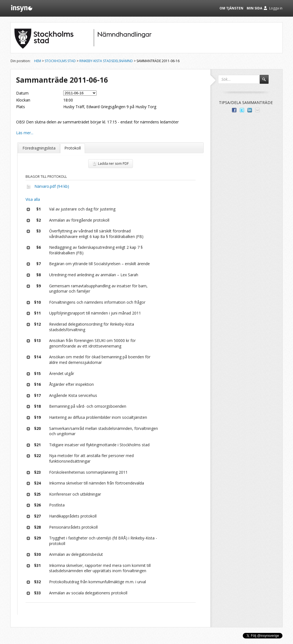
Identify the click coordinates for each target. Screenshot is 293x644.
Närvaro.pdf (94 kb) (52, 186)
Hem (38, 61)
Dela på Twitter (242, 110)
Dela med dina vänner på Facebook (234, 110)
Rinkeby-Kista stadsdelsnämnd (106, 61)
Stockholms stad (60, 61)
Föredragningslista (39, 148)
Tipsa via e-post (257, 110)
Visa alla (33, 199)
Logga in (276, 8)
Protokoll (73, 148)
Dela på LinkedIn (250, 110)
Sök (267, 82)
